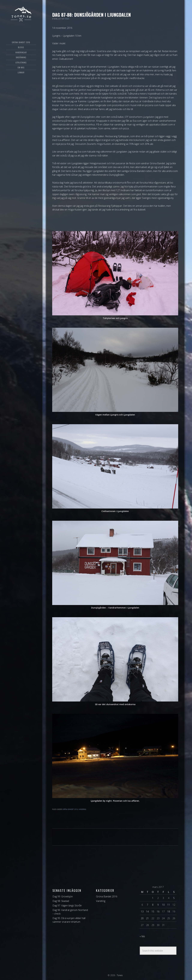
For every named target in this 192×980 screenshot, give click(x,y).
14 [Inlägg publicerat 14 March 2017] (147, 912)
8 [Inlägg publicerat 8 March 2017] (153, 905)
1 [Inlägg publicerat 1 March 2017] (153, 898)
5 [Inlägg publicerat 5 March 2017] (174, 898)
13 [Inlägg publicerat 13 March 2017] (142, 912)
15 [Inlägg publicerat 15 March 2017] (153, 912)
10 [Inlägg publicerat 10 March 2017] (163, 905)
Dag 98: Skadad (61, 901)
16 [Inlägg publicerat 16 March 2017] (158, 912)
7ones (21, 14)
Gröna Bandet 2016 (70, 809)
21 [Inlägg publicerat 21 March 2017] (147, 918)
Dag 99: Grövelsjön (63, 896)
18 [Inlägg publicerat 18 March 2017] (169, 912)
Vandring (82, 809)
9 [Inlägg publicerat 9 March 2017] (158, 905)
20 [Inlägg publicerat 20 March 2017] (142, 918)
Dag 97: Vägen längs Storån (67, 905)
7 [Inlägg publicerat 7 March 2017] (148, 905)
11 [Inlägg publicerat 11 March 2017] (169, 905)
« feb (142, 936)
